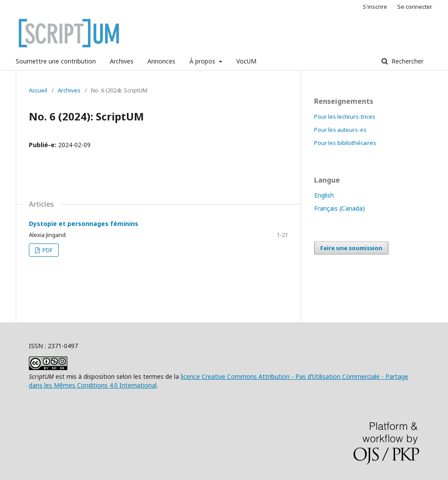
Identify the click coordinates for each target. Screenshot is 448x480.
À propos (203, 61)
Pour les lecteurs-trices (345, 116)
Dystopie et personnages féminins (84, 224)
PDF (47, 250)
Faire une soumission (351, 248)
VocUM (246, 61)
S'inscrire (375, 7)
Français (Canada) (339, 208)
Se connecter (415, 7)
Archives (122, 61)
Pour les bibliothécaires (345, 143)
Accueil (38, 90)
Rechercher (407, 61)
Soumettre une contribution (56, 61)
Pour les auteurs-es (340, 130)
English (324, 195)
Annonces (161, 61)
